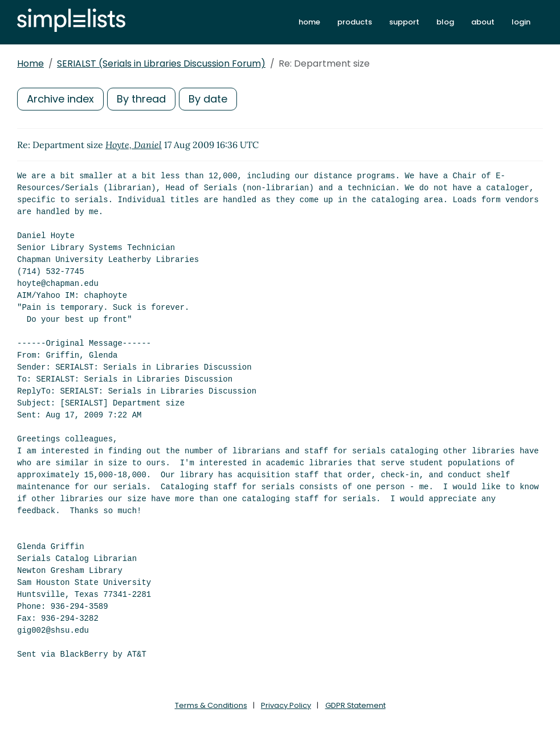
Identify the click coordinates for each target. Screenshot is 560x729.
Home (30, 64)
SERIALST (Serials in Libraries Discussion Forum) (161, 64)
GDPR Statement (355, 705)
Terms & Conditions (211, 705)
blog (445, 22)
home (309, 22)
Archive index (60, 99)
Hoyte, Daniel (134, 145)
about (483, 22)
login (521, 22)
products (355, 22)
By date (208, 99)
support (404, 22)
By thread (141, 99)
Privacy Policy (286, 705)
